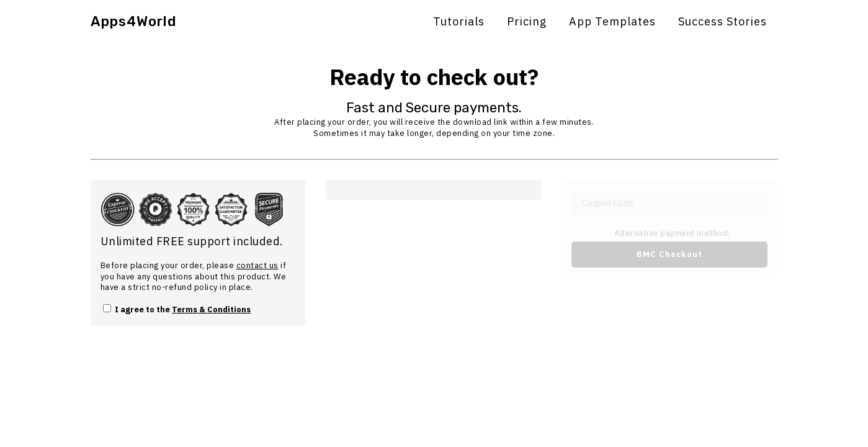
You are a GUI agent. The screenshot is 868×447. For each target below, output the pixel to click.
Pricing (527, 21)
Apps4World (134, 21)
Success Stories (723, 21)
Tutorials (459, 21)
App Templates (612, 21)
